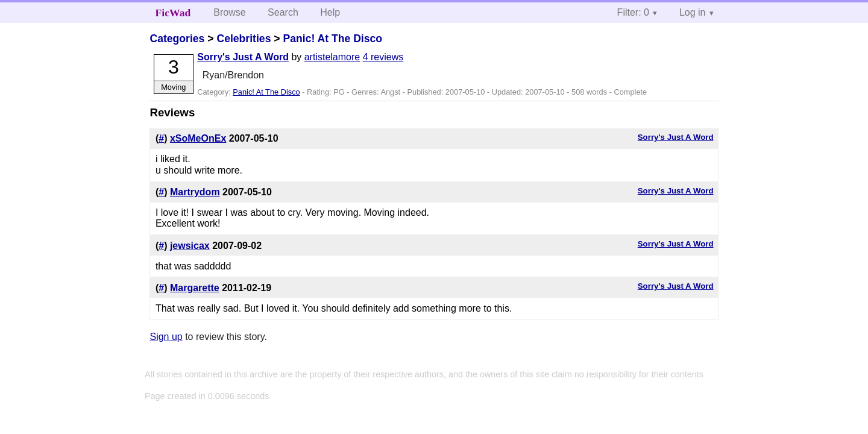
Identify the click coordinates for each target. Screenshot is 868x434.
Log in (693, 12)
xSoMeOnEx (198, 138)
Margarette (195, 288)
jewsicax (190, 246)
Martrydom (195, 192)
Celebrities (244, 39)
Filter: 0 (633, 12)
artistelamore (332, 57)
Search (283, 12)
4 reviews (383, 57)
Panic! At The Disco (332, 39)
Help (330, 12)
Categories (177, 39)
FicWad (173, 13)
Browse (229, 12)
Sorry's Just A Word (243, 57)
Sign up (166, 337)
